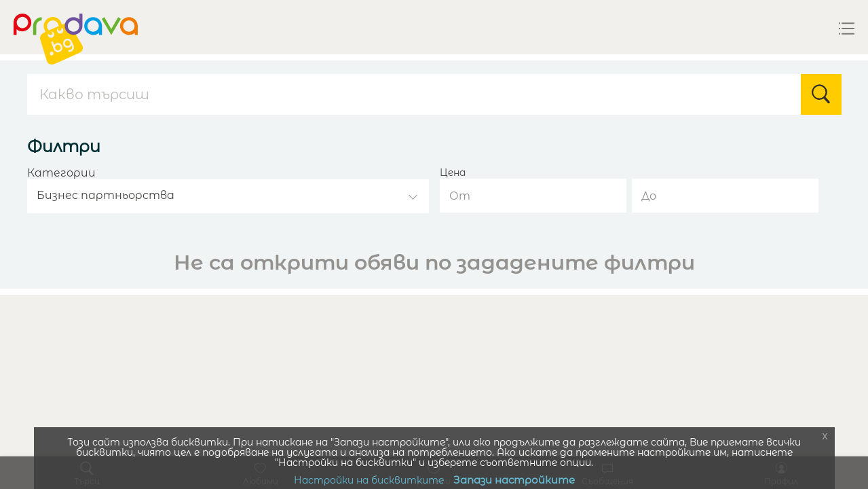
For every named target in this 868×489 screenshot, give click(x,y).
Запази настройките (514, 480)
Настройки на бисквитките (369, 480)
